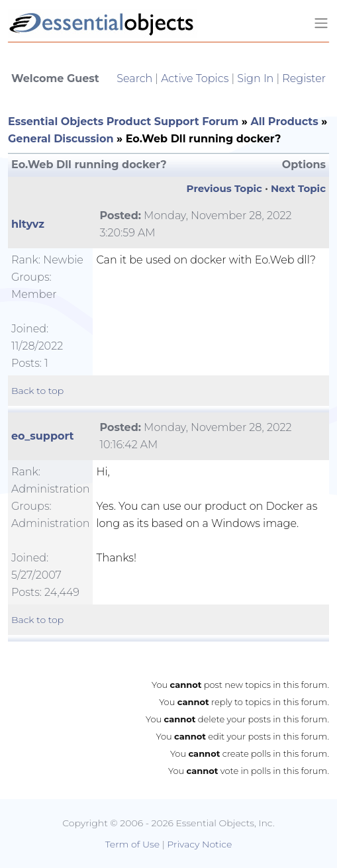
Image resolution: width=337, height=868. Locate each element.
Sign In (255, 78)
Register (304, 78)
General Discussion (61, 139)
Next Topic (298, 188)
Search (134, 78)
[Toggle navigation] (321, 23)
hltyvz (28, 224)
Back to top (37, 391)
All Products (284, 121)
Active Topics (195, 78)
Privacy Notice (199, 844)
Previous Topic (224, 188)
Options (304, 165)
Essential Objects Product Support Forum (123, 121)
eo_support (43, 436)
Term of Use (132, 844)
